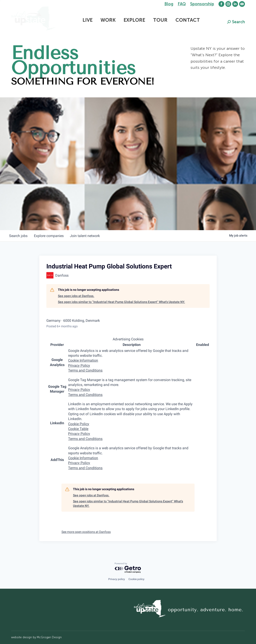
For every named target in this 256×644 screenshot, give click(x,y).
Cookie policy (136, 579)
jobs (19, 236)
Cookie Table (78, 429)
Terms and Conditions (85, 370)
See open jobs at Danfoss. (76, 296)
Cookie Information (83, 360)
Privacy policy (117, 579)
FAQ (182, 4)
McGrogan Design (49, 637)
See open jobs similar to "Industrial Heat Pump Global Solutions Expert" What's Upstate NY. (121, 302)
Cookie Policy (79, 424)
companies (50, 236)
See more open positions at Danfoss (86, 532)
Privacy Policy (79, 365)
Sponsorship (202, 4)
